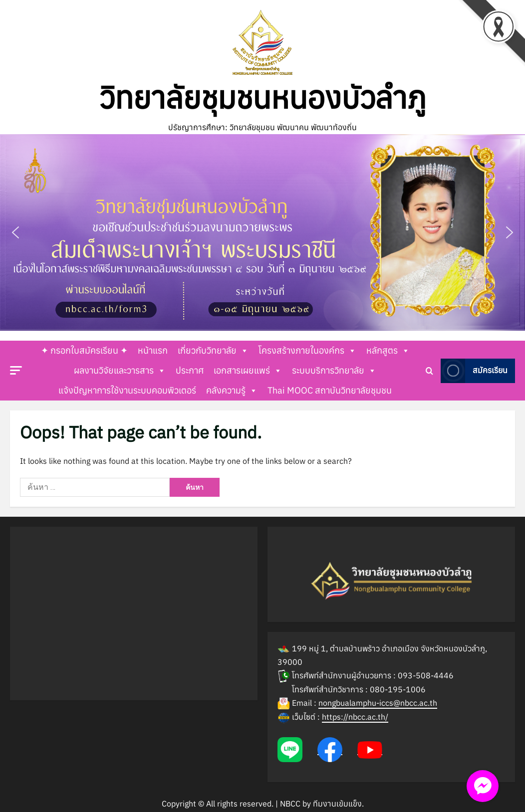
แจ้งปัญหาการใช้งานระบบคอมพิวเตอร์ (127, 390)
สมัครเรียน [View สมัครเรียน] (474, 371)
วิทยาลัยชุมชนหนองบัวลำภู (263, 97)
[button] (262, 233)
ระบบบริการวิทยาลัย (334, 371)
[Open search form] (429, 371)
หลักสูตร (388, 351)
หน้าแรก (153, 350)
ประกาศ (190, 370)
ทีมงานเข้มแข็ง (337, 804)
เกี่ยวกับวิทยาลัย (213, 351)
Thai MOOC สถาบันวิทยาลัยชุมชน (330, 390)
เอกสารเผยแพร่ (248, 371)
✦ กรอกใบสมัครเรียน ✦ (84, 350)
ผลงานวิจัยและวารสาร (120, 371)
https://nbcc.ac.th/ (355, 717)
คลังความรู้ (232, 391)
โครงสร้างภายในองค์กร (307, 351)
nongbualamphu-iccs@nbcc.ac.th (378, 703)
